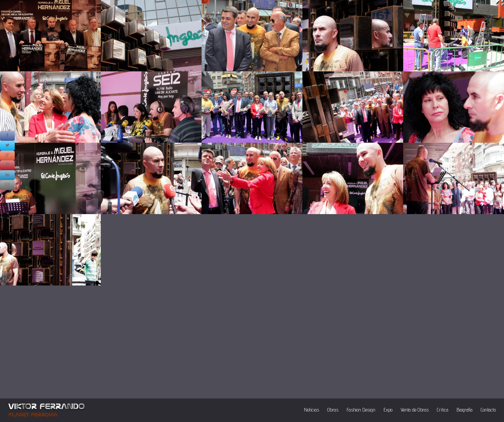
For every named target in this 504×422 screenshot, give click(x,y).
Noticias (312, 410)
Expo (388, 410)
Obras (333, 410)
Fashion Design (361, 410)
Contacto (488, 410)
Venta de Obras (415, 410)
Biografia (465, 410)
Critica (443, 410)
